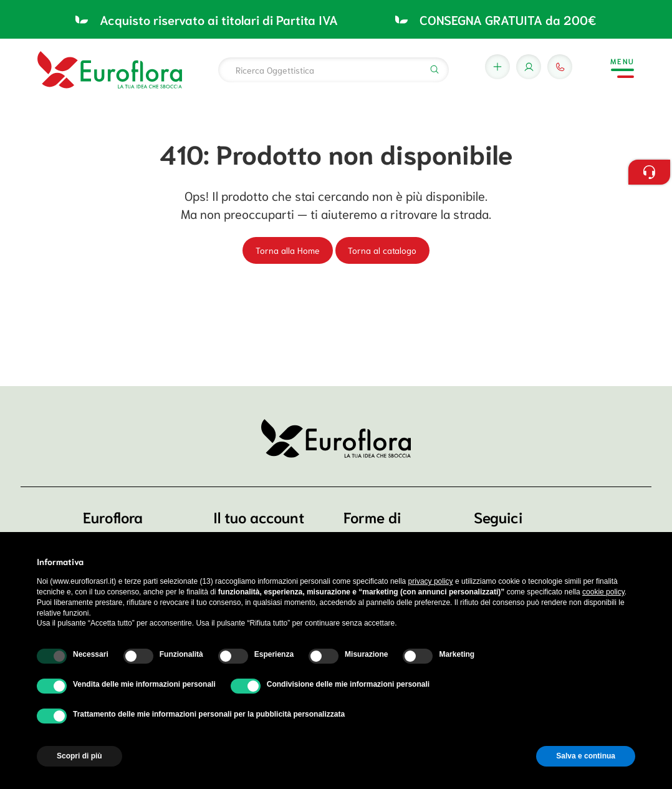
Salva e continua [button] (586, 756)
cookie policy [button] (603, 592)
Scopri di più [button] (79, 756)
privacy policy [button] (431, 581)
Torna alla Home (288, 250)
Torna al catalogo (382, 250)
